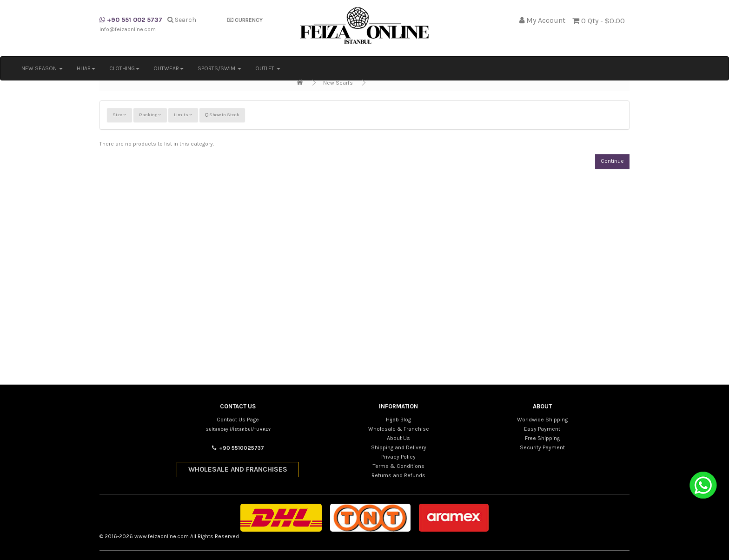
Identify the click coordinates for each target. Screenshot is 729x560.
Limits (183, 115)
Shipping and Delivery (399, 447)
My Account (546, 20)
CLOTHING (124, 68)
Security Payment (542, 447)
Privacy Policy (398, 457)
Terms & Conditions (399, 466)
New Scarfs (338, 83)
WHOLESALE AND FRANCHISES (238, 469)
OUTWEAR (169, 68)
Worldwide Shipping (542, 420)
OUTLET (268, 68)
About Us (398, 438)
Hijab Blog (398, 420)
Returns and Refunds (398, 475)
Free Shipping (542, 438)
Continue (612, 161)
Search (182, 20)
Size (119, 115)
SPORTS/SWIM (219, 68)
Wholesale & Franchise (399, 429)
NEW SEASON (42, 68)
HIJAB (86, 68)
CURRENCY (245, 20)
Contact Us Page (238, 420)
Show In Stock (222, 115)
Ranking (150, 115)
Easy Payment (542, 429)
